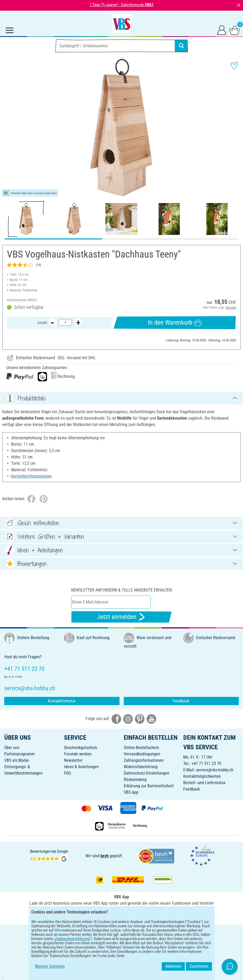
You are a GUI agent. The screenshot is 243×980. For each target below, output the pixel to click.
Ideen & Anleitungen (81, 767)
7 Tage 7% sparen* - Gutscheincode (122, 5)
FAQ (67, 773)
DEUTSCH (121, 932)
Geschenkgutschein (81, 748)
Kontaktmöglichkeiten (202, 776)
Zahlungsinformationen (144, 760)
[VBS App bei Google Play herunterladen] (104, 915)
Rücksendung (135, 780)
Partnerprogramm (19, 754)
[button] (8, 128)
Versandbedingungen (142, 754)
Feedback (181, 701)
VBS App (131, 792)
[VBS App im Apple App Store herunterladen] (140, 915)
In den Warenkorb (175, 323)
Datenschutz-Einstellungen (147, 773)
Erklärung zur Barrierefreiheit (149, 786)
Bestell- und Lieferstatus (204, 783)
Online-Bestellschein (141, 748)
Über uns (12, 748)
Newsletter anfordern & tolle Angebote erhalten (121, 590)
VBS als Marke (17, 760)
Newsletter (73, 760)
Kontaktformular (62, 701)
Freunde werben (78, 754)
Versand (231, 307)
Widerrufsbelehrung (141, 767)
